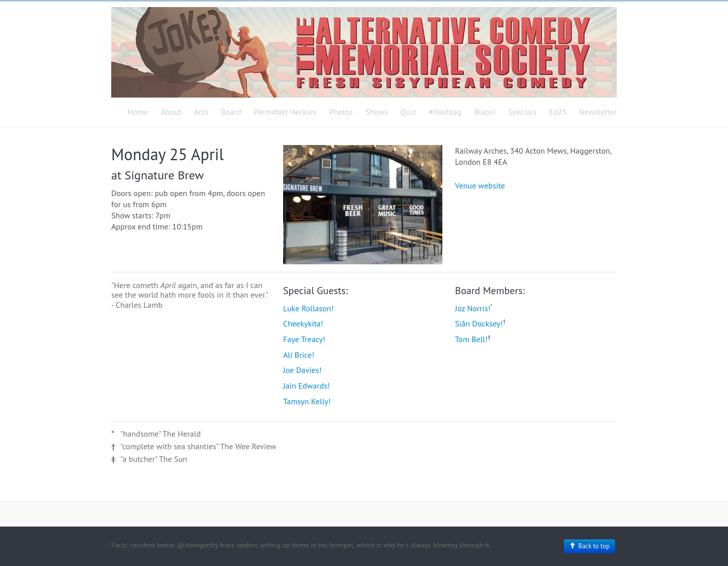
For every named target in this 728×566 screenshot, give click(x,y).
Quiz (408, 112)
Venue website (480, 185)
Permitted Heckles (285, 112)
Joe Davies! (302, 370)
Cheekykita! (303, 323)
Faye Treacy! (304, 339)
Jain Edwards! (306, 386)
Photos (341, 112)
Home (138, 112)
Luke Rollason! (308, 308)
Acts (201, 112)
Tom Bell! (471, 339)
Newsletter (598, 112)
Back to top (589, 546)
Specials (522, 112)
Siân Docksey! (479, 323)
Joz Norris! (473, 308)
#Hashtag (445, 112)
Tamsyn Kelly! (307, 401)
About (171, 112)
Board (231, 112)
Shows (377, 112)
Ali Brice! (299, 355)
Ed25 (558, 112)
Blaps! (485, 112)
